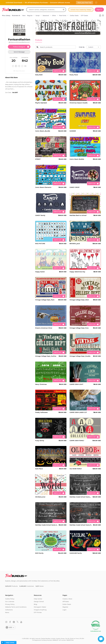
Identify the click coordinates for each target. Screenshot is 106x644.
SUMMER (73, 131)
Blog (35, 604)
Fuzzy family (40, 440)
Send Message (19, 52)
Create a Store (67, 599)
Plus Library (6, 15)
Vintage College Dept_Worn (79, 300)
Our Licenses (10, 601)
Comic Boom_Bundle (43, 131)
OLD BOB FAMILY (76, 468)
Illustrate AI (16, 15)
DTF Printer (38, 612)
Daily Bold (39, 75)
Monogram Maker (40, 607)
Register (65, 607)
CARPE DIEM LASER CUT (78, 412)
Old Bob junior (40, 497)
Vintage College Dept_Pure (79, 328)
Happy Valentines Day (77, 271)
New (24, 15)
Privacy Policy (10, 604)
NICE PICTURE (40, 243)
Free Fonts (63, 15)
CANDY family (40, 215)
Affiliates (66, 601)
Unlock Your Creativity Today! (81, 10)
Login (64, 610)
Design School (39, 601)
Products (38, 40)
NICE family (39, 553)
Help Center (38, 599)
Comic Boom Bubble (77, 159)
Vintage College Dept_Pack (45, 300)
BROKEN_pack (75, 243)
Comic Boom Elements (43, 187)
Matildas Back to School (78, 215)
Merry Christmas (41, 384)
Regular (30, 15)
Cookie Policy (10, 599)
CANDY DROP (74, 187)
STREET (38, 159)
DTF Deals (84, 15)
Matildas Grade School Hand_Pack (81, 497)
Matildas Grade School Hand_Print (81, 525)
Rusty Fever (74, 75)
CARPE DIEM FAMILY (77, 440)
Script (38, 15)
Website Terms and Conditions (16, 607)
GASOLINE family (76, 553)
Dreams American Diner (44, 328)
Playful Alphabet (41, 103)
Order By (82, 47)
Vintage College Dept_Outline (46, 356)
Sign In (99, 10)
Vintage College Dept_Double (80, 356)
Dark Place (39, 468)
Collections (9, 610)
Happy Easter (40, 271)
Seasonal (46, 15)
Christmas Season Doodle (79, 103)
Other (54, 15)
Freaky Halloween (41, 412)
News (7, 612)
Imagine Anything (40, 610)
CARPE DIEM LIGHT (76, 384)
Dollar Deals (74, 15)
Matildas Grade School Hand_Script (47, 525)
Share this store (19, 71)
